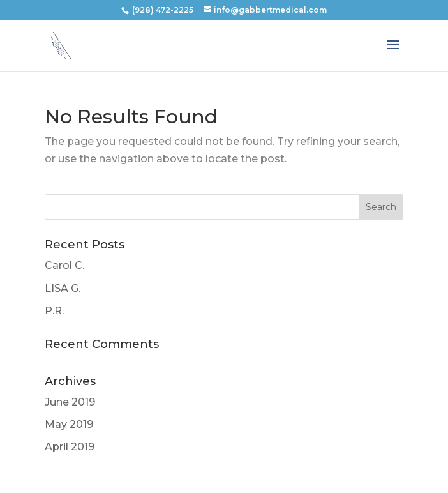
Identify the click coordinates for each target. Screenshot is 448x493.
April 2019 (70, 447)
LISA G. (63, 288)
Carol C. (64, 265)
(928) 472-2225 (163, 10)
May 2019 (69, 424)
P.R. (54, 311)
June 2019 (70, 402)
